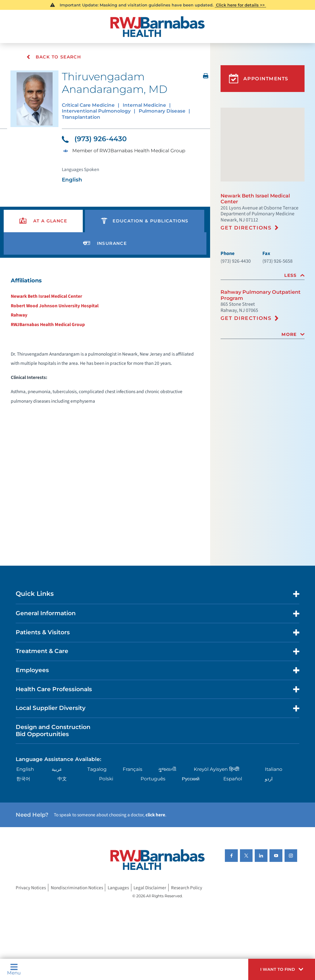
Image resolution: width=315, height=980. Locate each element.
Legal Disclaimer (150, 888)
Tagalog (97, 769)
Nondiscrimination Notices (77, 888)
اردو (269, 779)
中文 (62, 779)
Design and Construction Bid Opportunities (53, 731)
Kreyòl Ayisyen (211, 769)
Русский (191, 779)
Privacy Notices (31, 888)
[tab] (263, 275)
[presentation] (43, 221)
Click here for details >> (240, 5)
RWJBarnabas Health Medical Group (48, 325)
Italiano (274, 769)
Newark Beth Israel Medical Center (46, 297)
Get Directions (246, 228)
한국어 (23, 779)
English (25, 769)
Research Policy (187, 888)
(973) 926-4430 (94, 139)
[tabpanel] (105, 343)
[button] (282, 969)
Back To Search (54, 57)
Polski (106, 779)
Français (133, 769)
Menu (14, 969)
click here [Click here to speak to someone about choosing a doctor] (155, 815)
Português (153, 779)
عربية (57, 769)
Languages (118, 888)
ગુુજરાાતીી (167, 769)
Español (233, 779)
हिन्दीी (234, 769)
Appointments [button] (259, 79)
